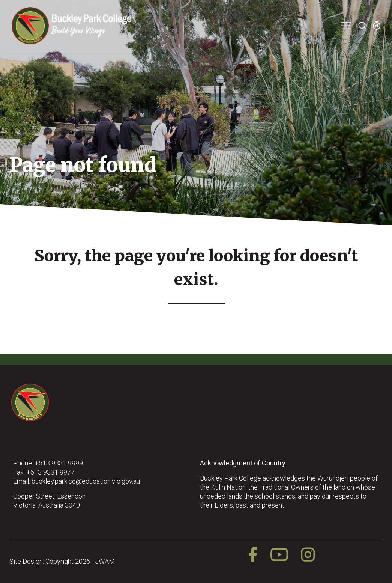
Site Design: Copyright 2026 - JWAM (62, 561)
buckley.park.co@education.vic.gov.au (86, 481)
